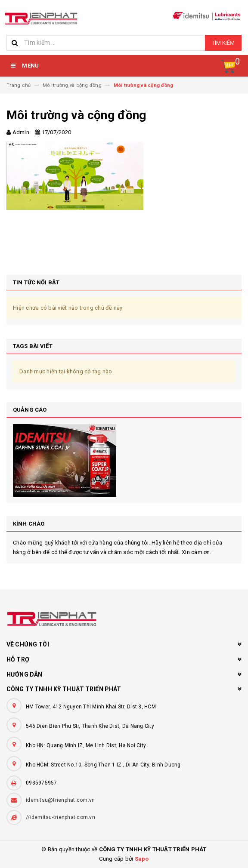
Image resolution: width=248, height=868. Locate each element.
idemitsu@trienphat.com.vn (60, 800)
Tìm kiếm (223, 43)
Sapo (142, 859)
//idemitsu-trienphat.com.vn (60, 817)
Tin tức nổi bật (36, 282)
